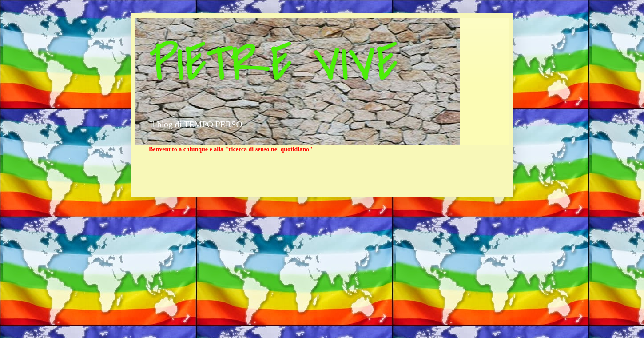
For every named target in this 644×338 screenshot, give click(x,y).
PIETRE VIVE (273, 64)
